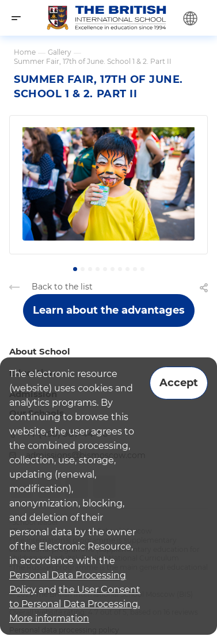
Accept (179, 383)
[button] (75, 269)
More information (49, 618)
